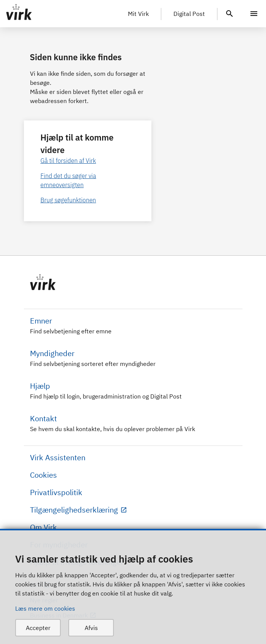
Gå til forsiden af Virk (68, 161)
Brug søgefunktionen (68, 200)
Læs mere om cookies (45, 608)
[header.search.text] (230, 13)
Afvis (91, 628)
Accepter (38, 628)
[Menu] (254, 14)
